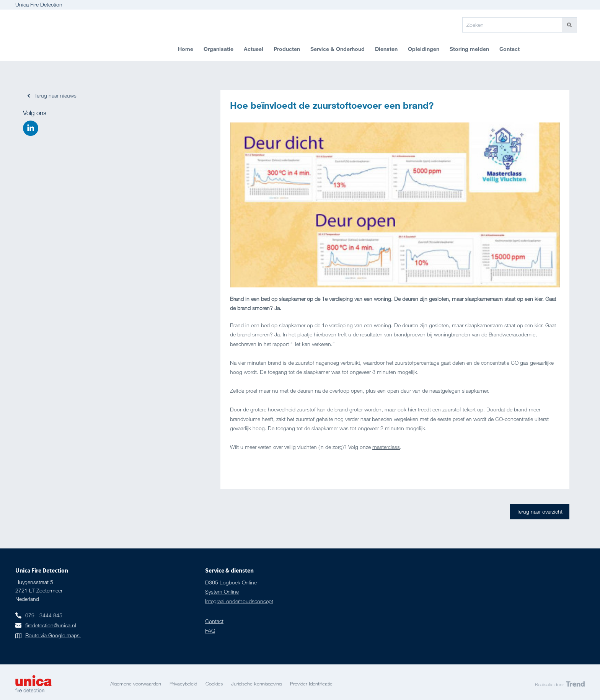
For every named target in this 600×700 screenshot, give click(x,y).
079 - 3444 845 (44, 615)
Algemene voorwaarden (136, 684)
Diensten (386, 49)
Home (186, 49)
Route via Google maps (53, 635)
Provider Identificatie (311, 684)
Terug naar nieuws (55, 95)
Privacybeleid (183, 684)
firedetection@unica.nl (51, 625)
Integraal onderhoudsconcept (239, 601)
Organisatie (218, 49)
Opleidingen (424, 49)
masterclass (386, 447)
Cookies (214, 684)
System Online (222, 591)
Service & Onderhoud (337, 49)
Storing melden (469, 49)
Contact (510, 49)
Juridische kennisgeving (256, 684)
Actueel (254, 49)
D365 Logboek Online (231, 582)
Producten (287, 49)
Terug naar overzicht (540, 512)
